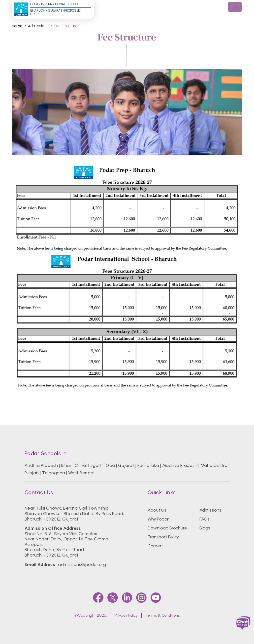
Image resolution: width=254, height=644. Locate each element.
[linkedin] (127, 598)
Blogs (205, 528)
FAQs (204, 519)
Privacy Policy (126, 615)
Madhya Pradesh (180, 465)
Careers (156, 546)
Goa (110, 465)
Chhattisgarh (89, 465)
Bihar (66, 465)
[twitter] (113, 598)
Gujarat (126, 465)
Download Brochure (167, 528)
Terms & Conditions (162, 615)
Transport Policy (163, 537)
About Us (157, 510)
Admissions (210, 510)
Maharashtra (214, 465)
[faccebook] (98, 598)
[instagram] (141, 598)
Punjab (32, 473)
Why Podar (158, 519)
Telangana (53, 473)
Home (17, 26)
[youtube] (156, 598)
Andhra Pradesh (41, 465)
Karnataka (148, 465)
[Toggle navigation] (235, 7)
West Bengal (81, 473)
